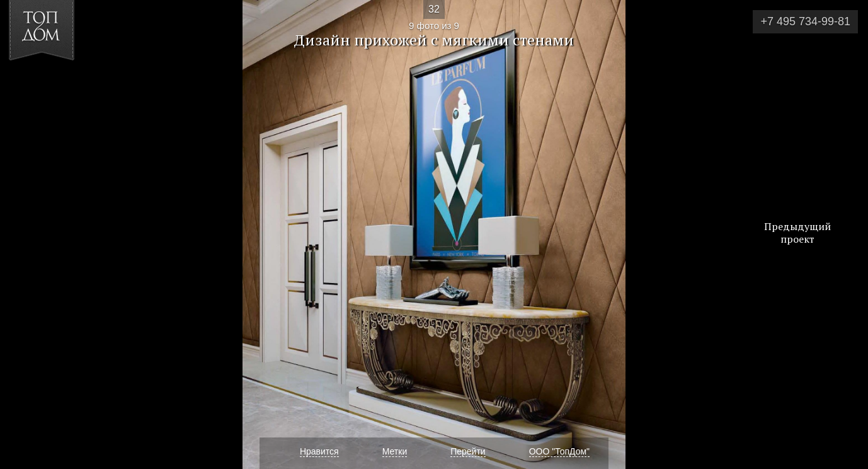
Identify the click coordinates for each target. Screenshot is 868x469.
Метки (395, 451)
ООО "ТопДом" (559, 451)
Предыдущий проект (797, 233)
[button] (56, 83)
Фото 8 (24, 234)
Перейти (468, 451)
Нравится (319, 451)
